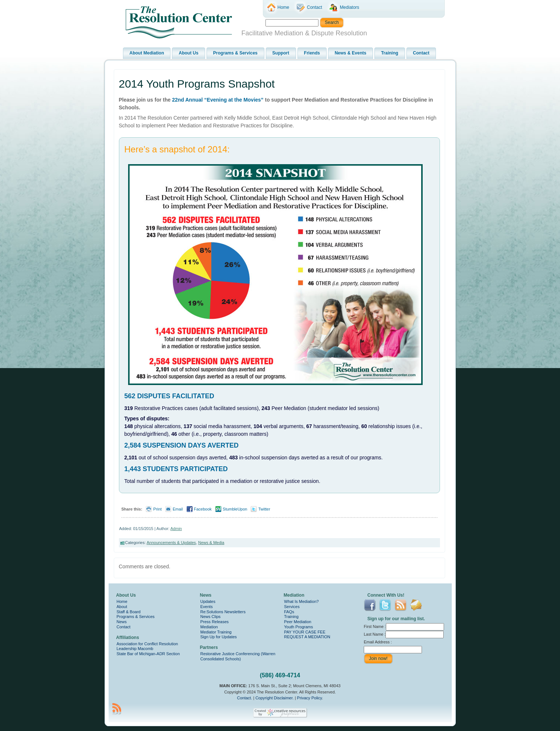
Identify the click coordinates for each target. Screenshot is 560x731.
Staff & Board (129, 612)
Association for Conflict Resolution (147, 644)
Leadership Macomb (135, 649)
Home (122, 601)
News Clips (210, 617)
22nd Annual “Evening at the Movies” (218, 100)
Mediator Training (216, 632)
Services (292, 607)
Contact (124, 627)
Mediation (209, 627)
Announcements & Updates (171, 543)
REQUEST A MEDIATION (307, 637)
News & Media (211, 543)
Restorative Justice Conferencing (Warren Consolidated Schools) (238, 656)
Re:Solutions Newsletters (223, 612)
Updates (208, 601)
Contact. (245, 698)
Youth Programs (299, 627)
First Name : (404, 626)
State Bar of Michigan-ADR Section (148, 654)
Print (157, 509)
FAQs (289, 612)
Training (291, 617)
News (122, 622)
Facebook (203, 509)
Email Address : (378, 642)
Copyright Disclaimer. (275, 698)
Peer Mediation (298, 622)
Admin (176, 529)
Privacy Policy (310, 698)
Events (207, 607)
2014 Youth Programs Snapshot (197, 84)
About (122, 607)
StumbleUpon (235, 509)
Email (178, 509)
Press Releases (214, 622)
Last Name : (404, 634)
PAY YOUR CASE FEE (305, 632)
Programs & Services (136, 617)
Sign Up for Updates (219, 637)
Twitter (264, 509)
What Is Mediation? (302, 601)
